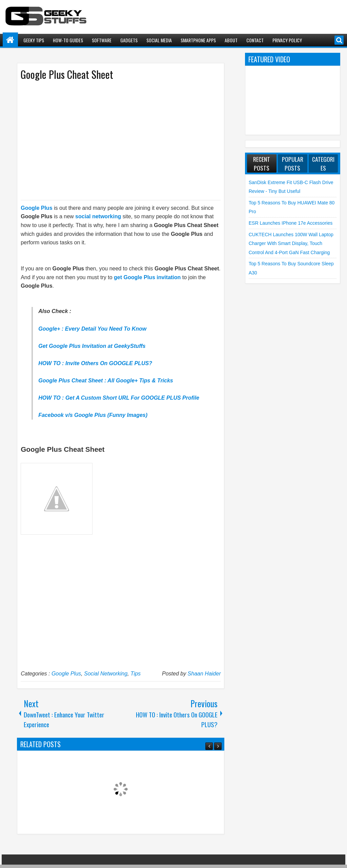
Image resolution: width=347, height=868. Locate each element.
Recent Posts (262, 163)
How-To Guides (68, 40)
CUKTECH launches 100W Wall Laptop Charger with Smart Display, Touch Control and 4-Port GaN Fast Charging (291, 243)
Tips (136, 674)
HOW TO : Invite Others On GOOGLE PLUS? (95, 363)
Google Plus (66, 674)
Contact (255, 40)
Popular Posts (293, 163)
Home (10, 40)
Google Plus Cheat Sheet (67, 74)
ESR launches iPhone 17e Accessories (291, 223)
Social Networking (106, 674)
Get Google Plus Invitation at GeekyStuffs (92, 346)
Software (102, 40)
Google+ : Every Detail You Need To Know (92, 329)
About (231, 40)
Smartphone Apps (198, 40)
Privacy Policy (287, 40)
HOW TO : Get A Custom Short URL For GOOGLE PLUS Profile (119, 398)
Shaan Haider (204, 674)
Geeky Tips (34, 40)
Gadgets (129, 40)
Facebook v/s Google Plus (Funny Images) (93, 415)
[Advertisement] (114, 140)
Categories (323, 163)
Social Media (159, 40)
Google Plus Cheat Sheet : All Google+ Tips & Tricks (106, 381)
